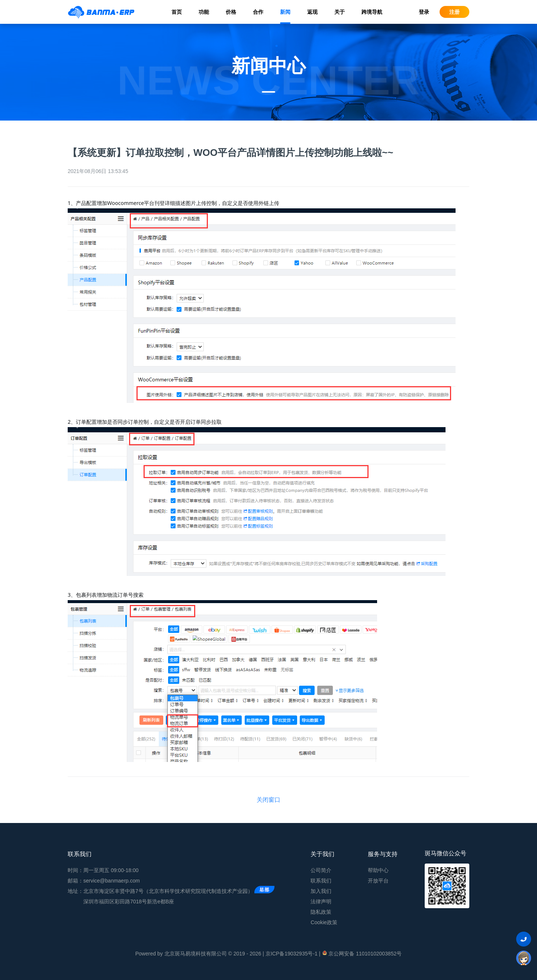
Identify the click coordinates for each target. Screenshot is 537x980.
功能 (204, 12)
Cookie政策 (324, 922)
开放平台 (378, 881)
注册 (454, 12)
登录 (424, 12)
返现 (312, 12)
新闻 (285, 12)
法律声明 (321, 901)
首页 (177, 12)
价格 (231, 12)
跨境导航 (372, 12)
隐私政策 (321, 912)
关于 (340, 12)
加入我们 (321, 891)
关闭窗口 (268, 800)
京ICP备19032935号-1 (292, 954)
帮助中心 (378, 870)
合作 (258, 12)
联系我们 (321, 881)
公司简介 (321, 870)
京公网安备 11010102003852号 (362, 953)
